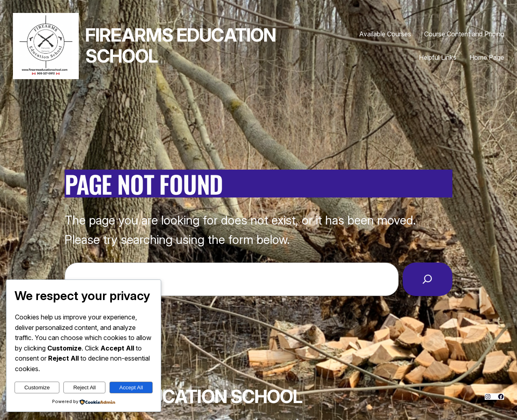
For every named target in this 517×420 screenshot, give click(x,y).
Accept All (131, 387)
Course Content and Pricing (464, 34)
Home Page (487, 57)
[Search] (428, 279)
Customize (37, 387)
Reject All (84, 387)
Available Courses (385, 34)
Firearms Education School (181, 46)
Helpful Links (438, 57)
